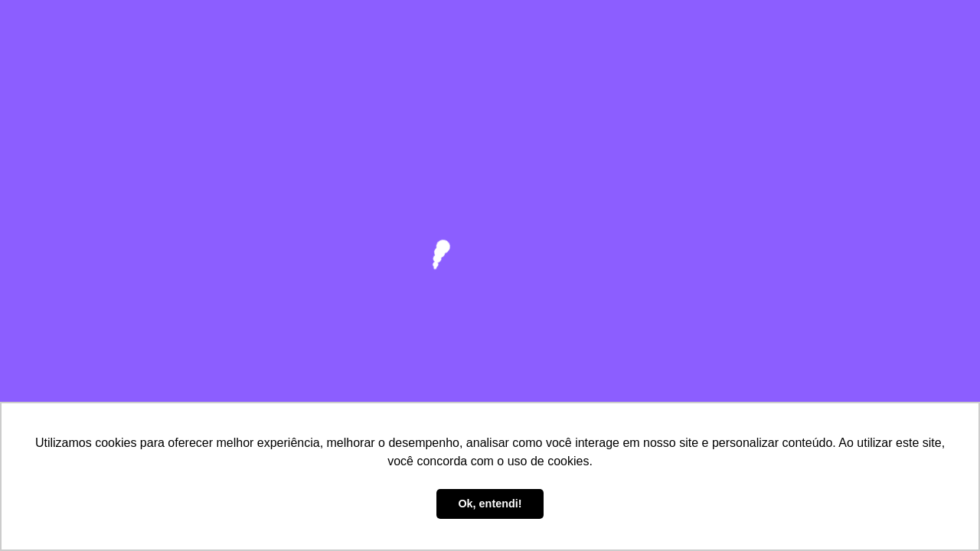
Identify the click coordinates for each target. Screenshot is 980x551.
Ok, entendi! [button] (490, 504)
